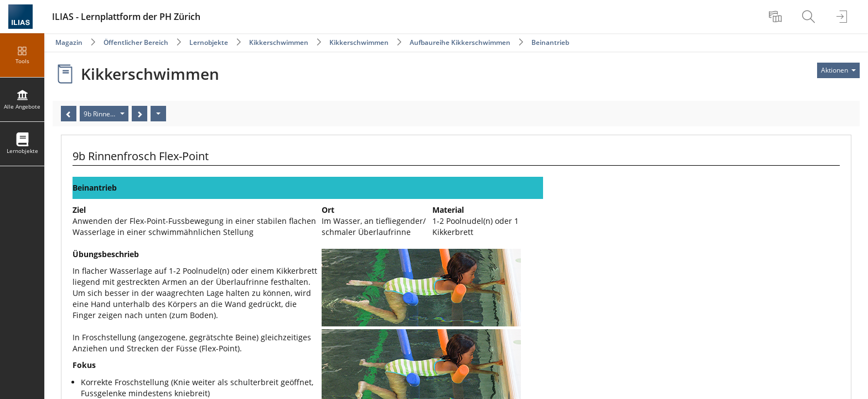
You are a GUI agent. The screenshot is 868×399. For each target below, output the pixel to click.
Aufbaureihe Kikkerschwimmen (460, 42)
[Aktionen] (158, 114)
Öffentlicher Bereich (136, 42)
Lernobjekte (209, 42)
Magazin (69, 42)
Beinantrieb (550, 42)
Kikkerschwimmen (279, 42)
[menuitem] (777, 17)
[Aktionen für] (838, 70)
